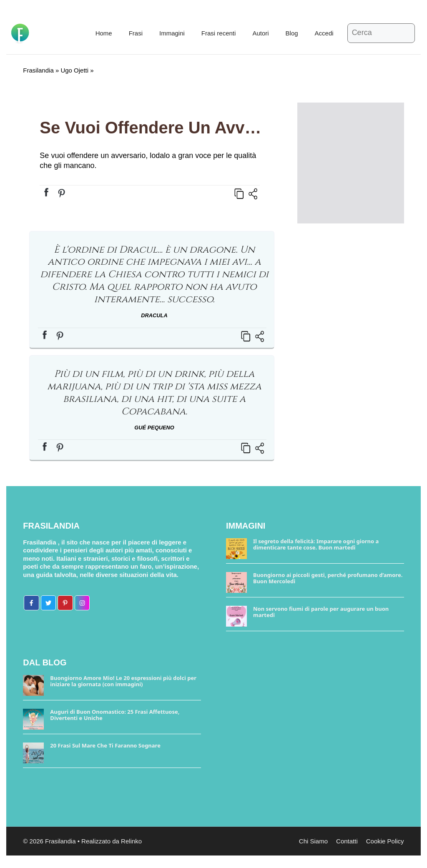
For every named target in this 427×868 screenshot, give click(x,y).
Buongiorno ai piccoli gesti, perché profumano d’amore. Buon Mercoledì (328, 578)
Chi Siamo (313, 841)
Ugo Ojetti (74, 70)
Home (104, 33)
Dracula (154, 315)
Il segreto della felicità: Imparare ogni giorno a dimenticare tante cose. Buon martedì (316, 544)
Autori (260, 33)
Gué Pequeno (154, 428)
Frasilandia (38, 70)
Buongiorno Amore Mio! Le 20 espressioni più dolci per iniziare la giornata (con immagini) (123, 681)
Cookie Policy (385, 841)
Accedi (324, 33)
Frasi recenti (219, 33)
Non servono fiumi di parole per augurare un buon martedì (321, 612)
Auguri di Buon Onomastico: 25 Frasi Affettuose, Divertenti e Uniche (115, 715)
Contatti (347, 841)
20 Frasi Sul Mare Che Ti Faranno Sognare (105, 745)
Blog (292, 33)
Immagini (172, 33)
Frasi (136, 33)
